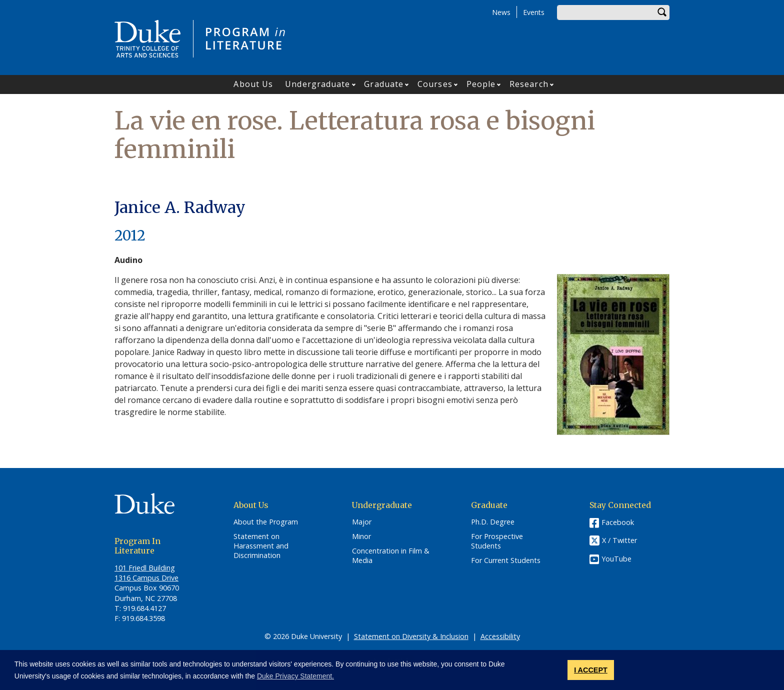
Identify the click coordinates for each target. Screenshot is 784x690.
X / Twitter (619, 541)
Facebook (618, 522)
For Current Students (506, 560)
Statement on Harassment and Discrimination (261, 546)
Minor (361, 536)
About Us (253, 84)
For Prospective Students (497, 541)
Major (362, 522)
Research (529, 84)
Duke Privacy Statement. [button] (295, 676)
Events (534, 12)
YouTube (616, 559)
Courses (435, 84)
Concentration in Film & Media (391, 556)
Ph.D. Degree (493, 522)
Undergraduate (317, 84)
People (481, 84)
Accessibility (500, 636)
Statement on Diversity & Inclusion (411, 636)
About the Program (266, 522)
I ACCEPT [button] (591, 670)
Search (662, 12)
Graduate (384, 84)
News (501, 12)
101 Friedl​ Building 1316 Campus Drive (146, 573)
